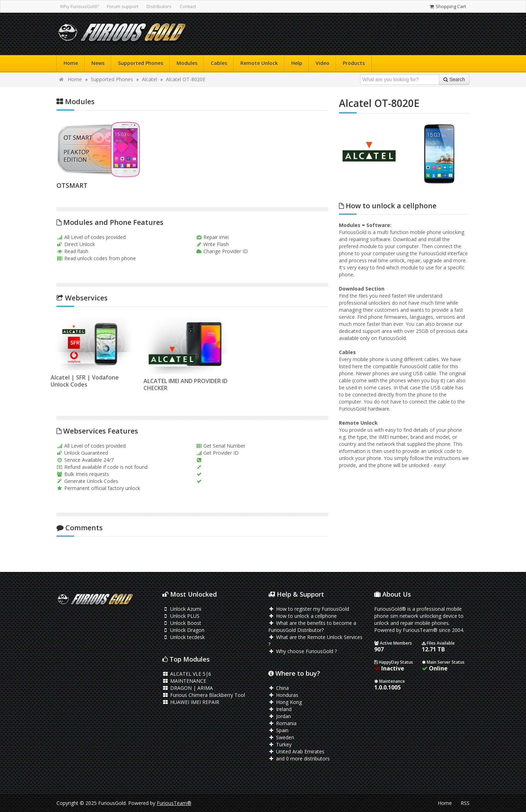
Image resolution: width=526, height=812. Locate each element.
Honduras (283, 695)
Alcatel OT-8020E (186, 79)
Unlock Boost (182, 623)
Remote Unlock (259, 63)
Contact (188, 6)
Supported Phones (141, 63)
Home (71, 63)
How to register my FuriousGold (309, 609)
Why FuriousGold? (79, 6)
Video (322, 63)
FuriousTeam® (174, 803)
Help (297, 63)
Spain (278, 730)
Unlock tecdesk (184, 637)
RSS (465, 803)
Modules (187, 63)
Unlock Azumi (182, 609)
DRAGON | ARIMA (188, 688)
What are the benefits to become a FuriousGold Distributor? (312, 626)
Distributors (159, 6)
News (98, 63)
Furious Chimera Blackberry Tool (204, 695)
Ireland (280, 709)
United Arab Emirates (296, 751)
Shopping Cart (447, 6)
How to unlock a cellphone (303, 616)
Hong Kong (285, 702)
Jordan (280, 716)
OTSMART (72, 185)
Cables (219, 63)
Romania (282, 723)
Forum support (123, 6)
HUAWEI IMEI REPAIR (191, 702)
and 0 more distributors (299, 759)
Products (354, 63)
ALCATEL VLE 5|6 (187, 674)
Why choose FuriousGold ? (303, 651)
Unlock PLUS (181, 616)
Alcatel (150, 79)
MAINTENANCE (184, 681)
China (279, 688)
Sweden (281, 737)
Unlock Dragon (183, 630)
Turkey (280, 744)
